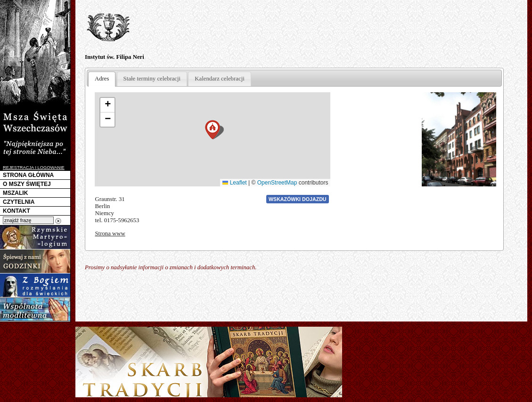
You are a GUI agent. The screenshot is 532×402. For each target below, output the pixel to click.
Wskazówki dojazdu (298, 199)
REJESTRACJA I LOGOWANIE (34, 168)
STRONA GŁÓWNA (28, 175)
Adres (102, 79)
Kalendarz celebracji (220, 79)
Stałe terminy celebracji (152, 79)
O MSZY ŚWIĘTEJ (27, 184)
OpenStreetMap (277, 183)
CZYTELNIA (19, 202)
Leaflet (234, 183)
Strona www (110, 233)
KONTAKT (16, 211)
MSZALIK (15, 193)
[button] (213, 130)
